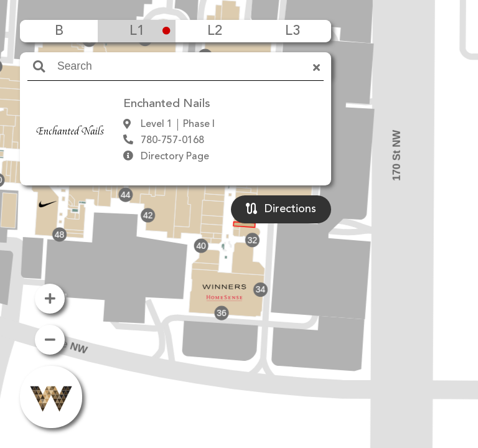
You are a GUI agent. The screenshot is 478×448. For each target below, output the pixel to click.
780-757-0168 (172, 141)
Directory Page (175, 157)
